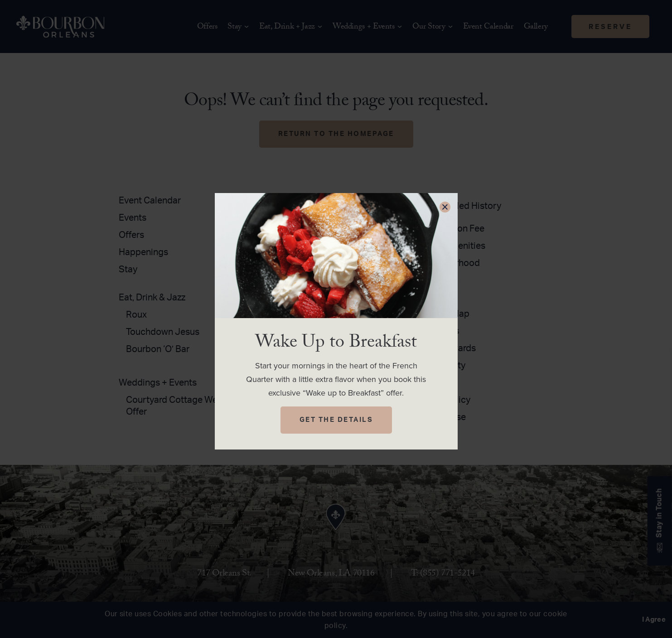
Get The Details (336, 420)
